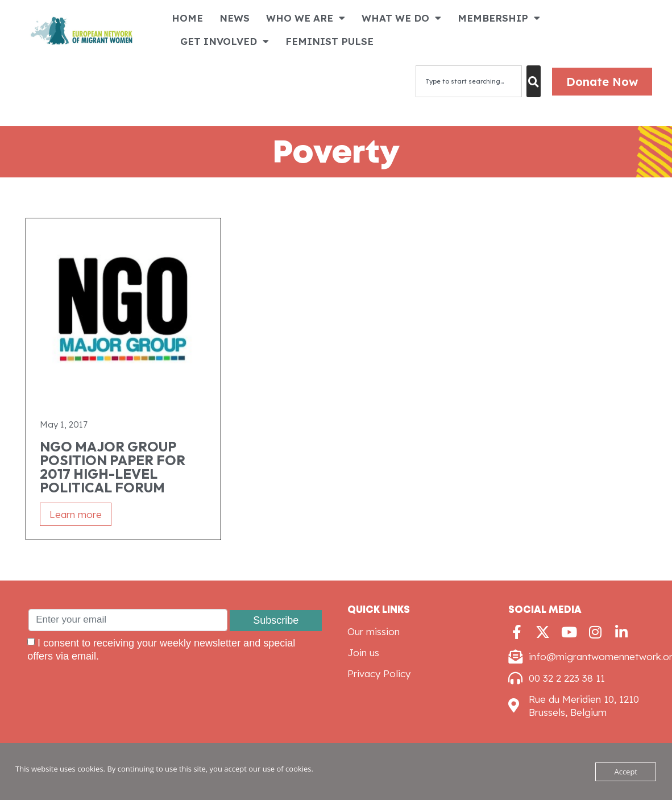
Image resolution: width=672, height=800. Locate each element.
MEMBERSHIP (499, 18)
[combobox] (469, 81)
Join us (363, 652)
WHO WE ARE (306, 18)
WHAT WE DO (401, 18)
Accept (626, 772)
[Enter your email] (128, 620)
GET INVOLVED (225, 41)
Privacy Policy (379, 673)
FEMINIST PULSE (329, 41)
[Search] (534, 81)
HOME (187, 18)
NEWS (235, 18)
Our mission (374, 631)
